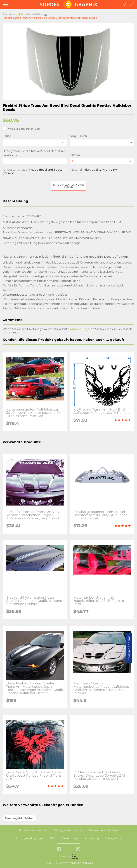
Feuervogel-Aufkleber (19, 818)
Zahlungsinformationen (68, 830)
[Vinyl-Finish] (102, 143)
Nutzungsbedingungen (29, 838)
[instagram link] (78, 849)
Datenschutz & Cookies (104, 830)
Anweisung (92, 838)
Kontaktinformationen (33, 830)
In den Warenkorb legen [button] (69, 186)
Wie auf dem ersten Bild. (21, 129)
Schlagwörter (114, 838)
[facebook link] (59, 849)
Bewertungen (70, 838)
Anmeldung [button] (79, 329)
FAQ (53, 838)
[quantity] (102, 161)
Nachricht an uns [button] (129, 648)
